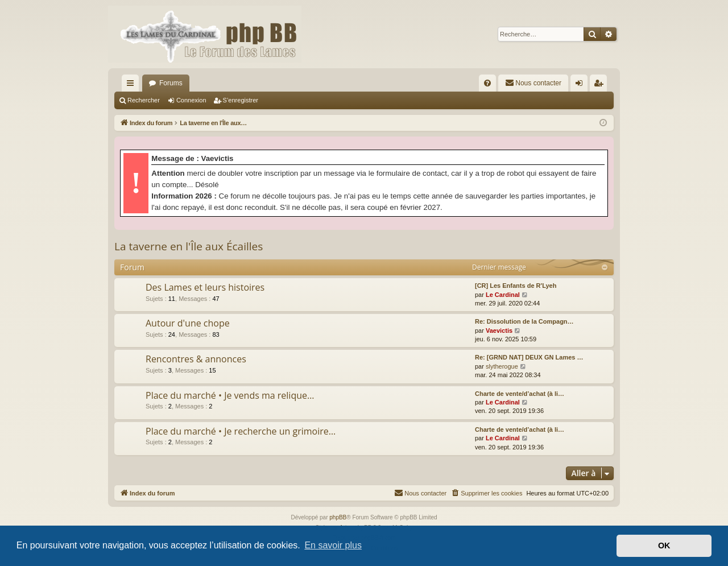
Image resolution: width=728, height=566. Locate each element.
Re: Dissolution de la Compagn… (524, 321)
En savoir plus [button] (333, 545)
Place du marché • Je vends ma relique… (230, 395)
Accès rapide (133, 85)
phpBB (338, 517)
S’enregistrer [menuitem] (601, 85)
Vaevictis (499, 330)
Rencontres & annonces (196, 359)
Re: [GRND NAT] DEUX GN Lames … (529, 357)
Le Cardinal (503, 295)
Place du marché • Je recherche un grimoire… (241, 431)
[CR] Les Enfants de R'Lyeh (516, 286)
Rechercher (144, 100)
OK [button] (664, 546)
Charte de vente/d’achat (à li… (520, 394)
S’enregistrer (241, 100)
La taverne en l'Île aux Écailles (189, 246)
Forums (171, 83)
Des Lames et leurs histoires (205, 287)
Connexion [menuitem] (582, 85)
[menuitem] (487, 83)
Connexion (191, 100)
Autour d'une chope (188, 323)
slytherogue (502, 366)
